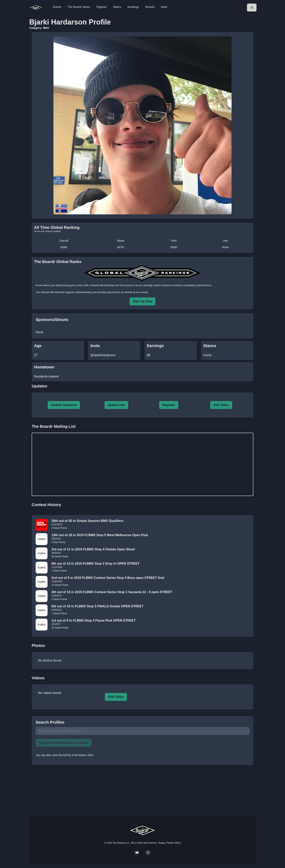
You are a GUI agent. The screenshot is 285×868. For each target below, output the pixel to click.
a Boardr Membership (101, 285)
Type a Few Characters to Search (64, 743)
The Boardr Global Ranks (58, 262)
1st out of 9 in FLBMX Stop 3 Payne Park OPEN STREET (94, 620)
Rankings (133, 7)
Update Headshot (64, 405)
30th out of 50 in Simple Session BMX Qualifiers (87, 521)
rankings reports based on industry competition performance (177, 285)
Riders (117, 7)
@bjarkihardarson (103, 355)
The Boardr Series (79, 7)
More (164, 7)
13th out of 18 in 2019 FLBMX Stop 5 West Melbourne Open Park (100, 535)
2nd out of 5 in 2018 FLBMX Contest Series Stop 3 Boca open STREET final (108, 578)
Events (57, 7)
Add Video (221, 405)
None (225, 247)
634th (64, 247)
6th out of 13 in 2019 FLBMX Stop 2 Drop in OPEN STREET (95, 564)
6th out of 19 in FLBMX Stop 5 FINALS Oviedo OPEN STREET (97, 606)
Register (102, 7)
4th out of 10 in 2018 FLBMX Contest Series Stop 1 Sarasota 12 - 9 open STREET (112, 592)
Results (150, 7)
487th (121, 247)
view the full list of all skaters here (73, 755)
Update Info (116, 405)
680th (174, 247)
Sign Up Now (143, 301)
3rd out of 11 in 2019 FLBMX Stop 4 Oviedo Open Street (93, 549)
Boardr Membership (53, 292)
